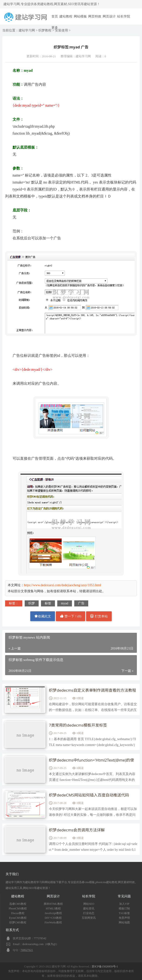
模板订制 (124, 909)
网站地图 (124, 922)
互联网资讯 (89, 918)
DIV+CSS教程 (53, 918)
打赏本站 (99, 616)
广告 (81, 603)
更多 (55, 28)
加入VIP (124, 904)
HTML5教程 (53, 909)
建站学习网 (27, 30)
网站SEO (89, 904)
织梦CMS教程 (18, 922)
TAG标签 (124, 913)
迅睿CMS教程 (18, 904)
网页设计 (109, 16)
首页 (55, 16)
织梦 (32, 603)
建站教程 (66, 16)
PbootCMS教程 (18, 909)
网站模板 (80, 16)
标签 (48, 603)
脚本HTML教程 (53, 904)
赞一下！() (71, 616)
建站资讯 (89, 909)
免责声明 (124, 918)
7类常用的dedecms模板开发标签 (80, 725)
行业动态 (89, 913)
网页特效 (95, 16)
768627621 (27, 950)
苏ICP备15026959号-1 (105, 966)
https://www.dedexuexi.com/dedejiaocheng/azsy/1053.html (63, 585)
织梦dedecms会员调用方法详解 (79, 830)
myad (65, 603)
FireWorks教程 (53, 922)
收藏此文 (43, 616)
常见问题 (124, 896)
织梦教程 (45, 30)
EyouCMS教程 (18, 918)
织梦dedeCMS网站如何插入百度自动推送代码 (92, 795)
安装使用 (61, 30)
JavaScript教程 (53, 913)
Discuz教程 (18, 913)
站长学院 (124, 16)
